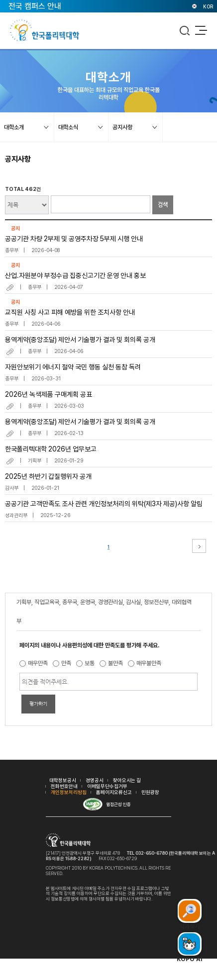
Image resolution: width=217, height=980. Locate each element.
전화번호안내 (64, 786)
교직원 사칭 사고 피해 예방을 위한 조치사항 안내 (70, 312)
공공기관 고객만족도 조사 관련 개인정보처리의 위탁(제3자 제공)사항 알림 (104, 504)
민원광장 (150, 792)
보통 (90, 663)
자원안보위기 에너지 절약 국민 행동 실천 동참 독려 (73, 367)
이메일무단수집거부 (107, 786)
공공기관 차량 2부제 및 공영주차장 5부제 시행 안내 (74, 239)
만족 (66, 663)
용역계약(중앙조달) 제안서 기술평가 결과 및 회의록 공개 (80, 340)
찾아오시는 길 (127, 780)
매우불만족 (149, 663)
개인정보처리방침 (69, 792)
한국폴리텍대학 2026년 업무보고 (51, 449)
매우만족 (38, 663)
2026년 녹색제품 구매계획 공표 (49, 394)
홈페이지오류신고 (114, 792)
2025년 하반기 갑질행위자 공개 (48, 476)
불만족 (115, 663)
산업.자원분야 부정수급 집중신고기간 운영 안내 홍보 (75, 275)
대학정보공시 (63, 780)
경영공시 (95, 780)
